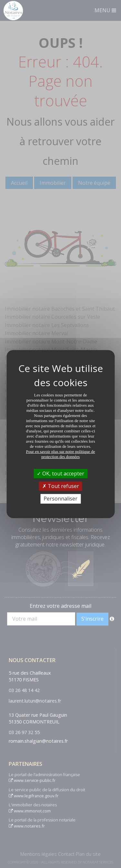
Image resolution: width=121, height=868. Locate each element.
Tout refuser (61, 486)
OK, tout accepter (60, 474)
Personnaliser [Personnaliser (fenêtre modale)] (60, 499)
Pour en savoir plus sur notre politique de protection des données (60, 454)
